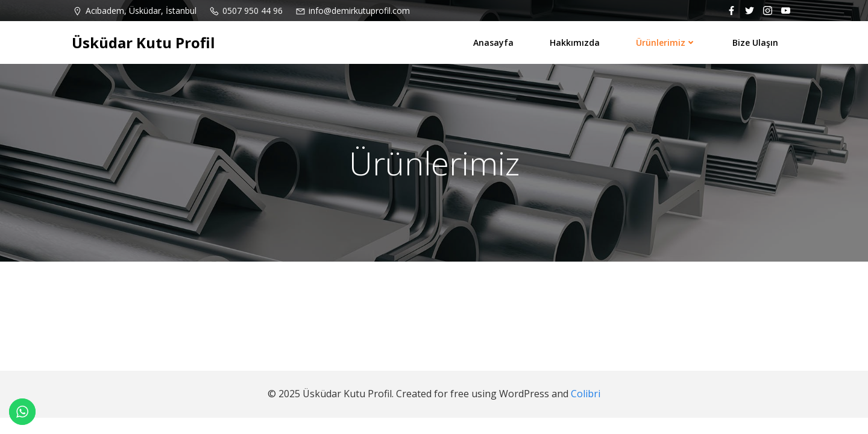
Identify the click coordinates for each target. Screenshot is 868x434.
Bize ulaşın (755, 42)
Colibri (586, 394)
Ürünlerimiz (666, 42)
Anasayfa (493, 42)
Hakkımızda (575, 42)
